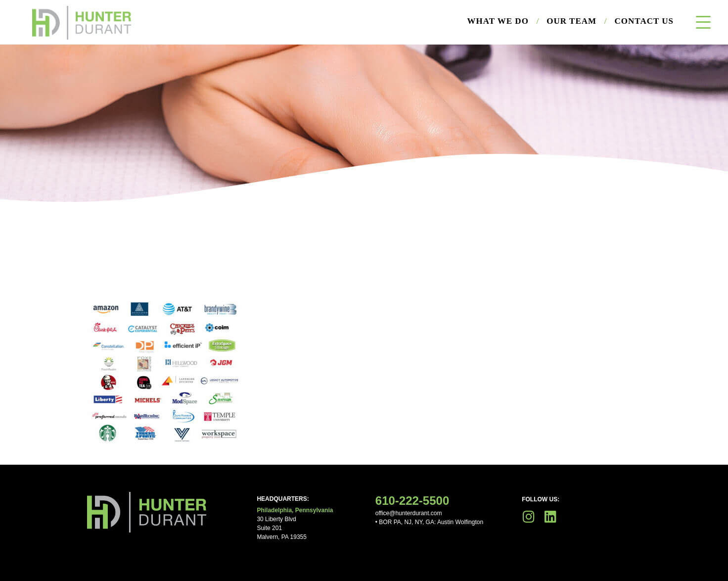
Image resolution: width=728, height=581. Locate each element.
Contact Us (644, 21)
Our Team (577, 21)
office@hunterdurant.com (409, 513)
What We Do (503, 21)
